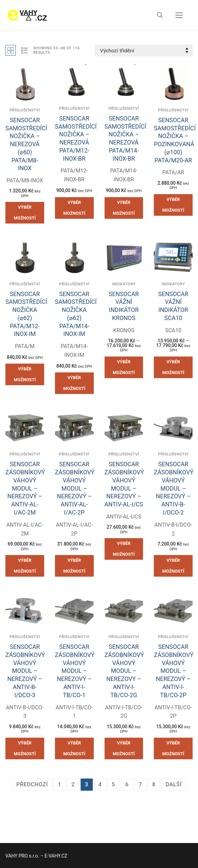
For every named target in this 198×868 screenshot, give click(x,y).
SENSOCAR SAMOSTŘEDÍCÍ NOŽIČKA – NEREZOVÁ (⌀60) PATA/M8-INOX (26, 144)
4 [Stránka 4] (100, 784)
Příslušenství (25, 110)
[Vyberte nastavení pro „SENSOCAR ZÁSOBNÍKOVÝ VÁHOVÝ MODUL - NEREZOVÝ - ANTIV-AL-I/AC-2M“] (25, 566)
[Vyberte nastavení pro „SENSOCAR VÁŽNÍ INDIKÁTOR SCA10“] (173, 367)
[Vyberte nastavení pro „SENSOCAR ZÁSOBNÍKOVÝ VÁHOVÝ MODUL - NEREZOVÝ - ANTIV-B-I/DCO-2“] (173, 566)
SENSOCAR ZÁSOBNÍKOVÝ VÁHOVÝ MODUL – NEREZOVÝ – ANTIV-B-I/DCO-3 (25, 671)
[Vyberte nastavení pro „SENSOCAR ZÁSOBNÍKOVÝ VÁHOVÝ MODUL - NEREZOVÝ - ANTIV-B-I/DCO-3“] (25, 748)
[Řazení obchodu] (144, 50)
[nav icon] (179, 15)
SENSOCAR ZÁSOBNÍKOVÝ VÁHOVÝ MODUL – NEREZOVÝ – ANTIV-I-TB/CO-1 (75, 671)
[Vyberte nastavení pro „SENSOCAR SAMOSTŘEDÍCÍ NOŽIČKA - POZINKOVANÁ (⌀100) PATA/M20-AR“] (173, 205)
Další (174, 784)
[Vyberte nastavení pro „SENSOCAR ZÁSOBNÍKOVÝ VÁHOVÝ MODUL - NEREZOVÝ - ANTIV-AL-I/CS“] (124, 549)
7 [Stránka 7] (140, 784)
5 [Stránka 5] (114, 784)
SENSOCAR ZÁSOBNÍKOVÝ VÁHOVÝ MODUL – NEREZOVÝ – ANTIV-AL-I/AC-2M (25, 488)
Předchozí (32, 784)
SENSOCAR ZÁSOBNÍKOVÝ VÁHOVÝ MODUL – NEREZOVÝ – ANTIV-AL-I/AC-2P (75, 488)
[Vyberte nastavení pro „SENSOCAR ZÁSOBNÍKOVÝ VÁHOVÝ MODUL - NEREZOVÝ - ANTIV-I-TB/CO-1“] (74, 748)
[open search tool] (160, 15)
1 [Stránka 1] (60, 784)
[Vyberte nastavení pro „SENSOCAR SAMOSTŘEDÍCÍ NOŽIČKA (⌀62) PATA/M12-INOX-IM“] (25, 374)
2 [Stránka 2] (73, 784)
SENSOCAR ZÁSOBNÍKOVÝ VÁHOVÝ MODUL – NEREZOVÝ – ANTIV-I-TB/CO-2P (174, 671)
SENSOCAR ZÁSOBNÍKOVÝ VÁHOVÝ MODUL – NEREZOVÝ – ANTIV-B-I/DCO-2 (174, 488)
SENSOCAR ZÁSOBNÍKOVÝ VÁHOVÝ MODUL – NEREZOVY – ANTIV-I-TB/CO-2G (124, 671)
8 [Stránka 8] (154, 784)
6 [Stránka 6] (127, 784)
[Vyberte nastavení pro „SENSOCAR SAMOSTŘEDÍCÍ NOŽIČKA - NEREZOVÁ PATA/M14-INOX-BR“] (124, 208)
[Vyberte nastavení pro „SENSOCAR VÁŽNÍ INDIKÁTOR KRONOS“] (124, 367)
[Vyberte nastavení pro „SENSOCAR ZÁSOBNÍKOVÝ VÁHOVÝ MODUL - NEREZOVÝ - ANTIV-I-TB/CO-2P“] (173, 748)
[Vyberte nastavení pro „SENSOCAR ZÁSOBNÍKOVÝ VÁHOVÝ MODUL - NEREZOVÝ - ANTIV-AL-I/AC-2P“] (74, 566)
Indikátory (124, 284)
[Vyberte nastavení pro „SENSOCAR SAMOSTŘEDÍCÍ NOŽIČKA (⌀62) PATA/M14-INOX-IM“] (74, 383)
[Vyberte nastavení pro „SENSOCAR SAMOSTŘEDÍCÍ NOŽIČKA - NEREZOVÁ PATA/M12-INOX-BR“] (74, 208)
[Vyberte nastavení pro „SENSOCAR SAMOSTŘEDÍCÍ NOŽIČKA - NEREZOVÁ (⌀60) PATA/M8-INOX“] (25, 213)
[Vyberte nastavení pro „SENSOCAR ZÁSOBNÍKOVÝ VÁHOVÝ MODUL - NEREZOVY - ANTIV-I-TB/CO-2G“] (124, 748)
